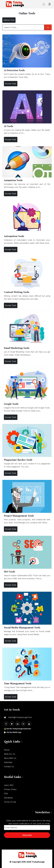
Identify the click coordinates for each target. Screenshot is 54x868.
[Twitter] (12, 724)
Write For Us (10, 754)
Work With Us (10, 758)
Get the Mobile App (14, 732)
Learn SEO (9, 785)
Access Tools (11, 84)
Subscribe (27, 835)
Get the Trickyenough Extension (19, 729)
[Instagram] (23, 724)
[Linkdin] (18, 724)
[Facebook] (6, 724)
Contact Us (9, 767)
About (7, 750)
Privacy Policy (10, 789)
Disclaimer (9, 798)
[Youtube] (29, 724)
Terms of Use (10, 802)
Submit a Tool (9, 20)
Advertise (8, 762)
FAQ (6, 794)
